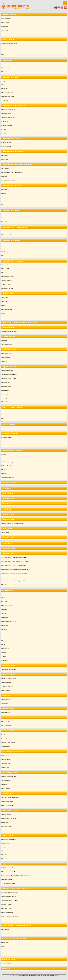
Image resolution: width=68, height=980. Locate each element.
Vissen (4, 133)
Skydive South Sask (7, 280)
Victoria (4, 129)
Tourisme (5, 205)
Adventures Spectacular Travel (10, 893)
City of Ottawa (6, 760)
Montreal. (5, 248)
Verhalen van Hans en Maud (9, 830)
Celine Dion (5, 26)
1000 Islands (5, 756)
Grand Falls (5, 159)
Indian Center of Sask (8, 415)
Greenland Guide (7, 437)
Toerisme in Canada (7, 920)
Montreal (5, 629)
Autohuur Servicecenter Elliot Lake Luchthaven (14, 565)
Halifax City (5, 197)
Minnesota (5, 625)
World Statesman (7, 445)
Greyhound (5, 847)
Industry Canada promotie (9, 743)
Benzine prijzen (6, 843)
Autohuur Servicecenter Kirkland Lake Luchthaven (15, 569)
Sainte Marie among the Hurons (10, 916)
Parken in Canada (7, 690)
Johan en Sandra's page (8, 466)
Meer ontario (6, 218)
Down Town (5, 942)
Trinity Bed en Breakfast (8, 180)
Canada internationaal (8, 371)
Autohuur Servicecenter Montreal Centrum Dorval (15, 573)
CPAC (4, 305)
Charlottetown (6, 231)
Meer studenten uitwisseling (9, 872)
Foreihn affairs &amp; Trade (9, 777)
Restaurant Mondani (7, 344)
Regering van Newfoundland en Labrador (13, 172)
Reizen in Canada (7, 851)
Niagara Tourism (6, 904)
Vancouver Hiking (7, 954)
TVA (4, 317)
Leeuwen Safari (6, 358)
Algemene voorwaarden (47, 976)
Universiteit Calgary (7, 880)
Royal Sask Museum (7, 269)
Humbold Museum (7, 265)
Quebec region (6, 252)
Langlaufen (5, 617)
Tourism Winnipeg (7, 142)
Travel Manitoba (6, 146)
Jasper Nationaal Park (8, 686)
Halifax (4, 193)
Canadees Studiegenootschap (10, 43)
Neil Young (5, 30)
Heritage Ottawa (6, 763)
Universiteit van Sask (8, 288)
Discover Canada (7, 458)
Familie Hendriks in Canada (9, 818)
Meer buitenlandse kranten (9, 68)
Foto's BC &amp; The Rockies (10, 110)
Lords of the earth (7, 441)
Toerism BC (5, 121)
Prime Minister (6, 788)
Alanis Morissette (7, 18)
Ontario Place (6, 222)
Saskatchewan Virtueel (8, 277)
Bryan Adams (6, 22)
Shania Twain (6, 34)
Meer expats (5, 398)
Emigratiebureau (6, 386)
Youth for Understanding (9, 883)
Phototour (5, 470)
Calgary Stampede (7, 81)
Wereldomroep (6, 55)
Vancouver (5, 660)
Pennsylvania (6, 641)
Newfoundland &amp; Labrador (10, 900)
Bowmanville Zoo (7, 354)
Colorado (5, 610)
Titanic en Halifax (7, 201)
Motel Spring (6, 533)
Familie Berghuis (7, 814)
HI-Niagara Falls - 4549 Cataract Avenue (12, 523)
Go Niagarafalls (6, 700)
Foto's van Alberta (7, 85)
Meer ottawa (5, 767)
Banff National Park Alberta (9, 679)
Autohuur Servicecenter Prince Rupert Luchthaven (15, 581)
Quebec (4, 645)
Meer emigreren (6, 394)
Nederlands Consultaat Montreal (10, 331)
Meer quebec (6, 244)
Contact (56, 976)
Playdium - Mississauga (8, 805)
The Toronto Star (7, 72)
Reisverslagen (6, 649)
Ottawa (4, 637)
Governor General (7, 780)
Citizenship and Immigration (9, 374)
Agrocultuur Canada (7, 739)
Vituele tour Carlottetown (9, 235)
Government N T (7, 713)
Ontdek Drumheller (7, 908)
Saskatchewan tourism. (8, 273)
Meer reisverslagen (7, 826)
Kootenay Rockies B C (8, 114)
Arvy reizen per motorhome (9, 839)
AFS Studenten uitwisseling (9, 868)
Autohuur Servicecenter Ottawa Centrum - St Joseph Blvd (17, 577)
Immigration (5, 390)
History (4, 946)
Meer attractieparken (7, 801)
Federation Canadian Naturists (10, 669)
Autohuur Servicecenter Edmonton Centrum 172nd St (16, 561)
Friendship (5, 51)
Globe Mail (5, 64)
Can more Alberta (7, 963)
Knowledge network (7, 309)
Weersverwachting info (8, 477)
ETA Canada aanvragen (8, 462)
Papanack (5, 361)
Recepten (5, 341)
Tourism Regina (6, 284)
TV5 (3, 313)
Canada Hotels (6, 602)
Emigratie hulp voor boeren (9, 378)
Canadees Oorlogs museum (9, 897)
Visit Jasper (5, 100)
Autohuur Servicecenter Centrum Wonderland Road (15, 557)
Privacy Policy (37, 976)
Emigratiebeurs (6, 382)
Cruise (4, 613)
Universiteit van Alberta (8, 97)
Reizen (4, 653)
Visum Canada (6, 402)
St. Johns (5, 176)
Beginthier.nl (21, 976)
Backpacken (5, 598)
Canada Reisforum (7, 428)
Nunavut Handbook (7, 726)
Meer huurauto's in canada (9, 585)
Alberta (4, 594)
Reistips (4, 474)
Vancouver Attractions (8, 125)
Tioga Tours (5, 855)
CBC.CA (5, 301)
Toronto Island (6, 933)
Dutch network (6, 47)
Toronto (4, 656)
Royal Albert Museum (8, 93)
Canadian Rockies (7, 683)
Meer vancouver (6, 950)
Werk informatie (6, 746)
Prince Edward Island (8, 912)
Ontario (4, 633)
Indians (4, 419)
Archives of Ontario (7, 214)
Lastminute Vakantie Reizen (9, 621)
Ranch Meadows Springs (9, 117)
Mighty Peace (6, 89)
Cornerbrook (5, 168)
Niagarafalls (5, 703)
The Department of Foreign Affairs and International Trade (17, 876)
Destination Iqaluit (7, 722)
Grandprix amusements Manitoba (11, 797)
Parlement (5, 784)
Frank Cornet (6, 822)
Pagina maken (28, 976)
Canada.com (5, 297)
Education (5, 411)
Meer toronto (6, 929)
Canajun (4, 454)
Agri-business (6, 735)
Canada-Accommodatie (8, 606)
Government (5, 155)
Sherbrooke (5, 256)
